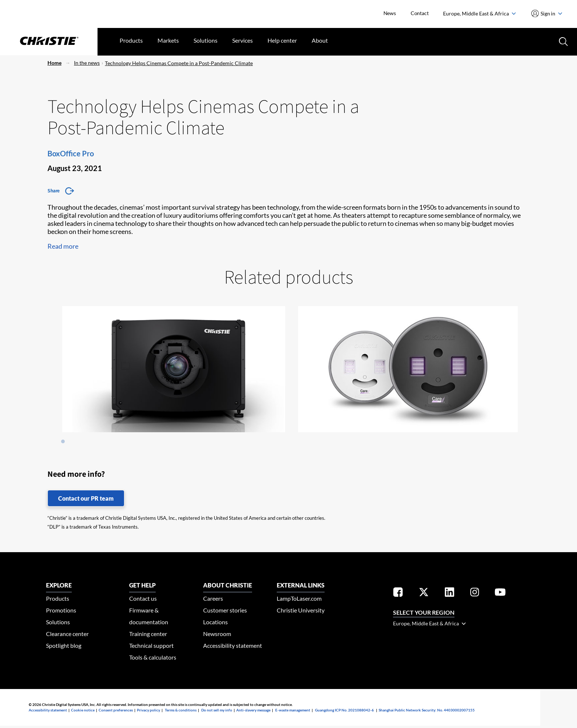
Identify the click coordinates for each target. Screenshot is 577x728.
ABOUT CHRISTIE (228, 585)
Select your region (424, 612)
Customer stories (225, 610)
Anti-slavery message (253, 710)
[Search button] (563, 41)
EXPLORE (59, 585)
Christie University (301, 610)
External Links (301, 585)
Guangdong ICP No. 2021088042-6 (344, 710)
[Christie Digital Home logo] (49, 42)
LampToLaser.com (299, 598)
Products (131, 40)
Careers (213, 598)
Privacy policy (148, 710)
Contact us (143, 598)
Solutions (206, 40)
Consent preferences (116, 710)
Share (54, 191)
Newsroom (217, 634)
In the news (87, 63)
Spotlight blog (64, 645)
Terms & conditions (181, 710)
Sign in (551, 13)
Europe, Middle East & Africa (479, 13)
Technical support (151, 645)
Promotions (61, 610)
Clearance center (67, 634)
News (390, 13)
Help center (282, 40)
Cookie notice (83, 710)
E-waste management (293, 710)
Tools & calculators (153, 657)
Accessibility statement (233, 645)
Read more (63, 246)
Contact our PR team (86, 498)
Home (54, 63)
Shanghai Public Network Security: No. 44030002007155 (427, 710)
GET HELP (142, 585)
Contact (420, 13)
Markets (168, 40)
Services (243, 40)
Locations (215, 622)
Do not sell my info (217, 710)
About (320, 40)
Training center (148, 634)
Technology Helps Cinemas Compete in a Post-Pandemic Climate (179, 63)
